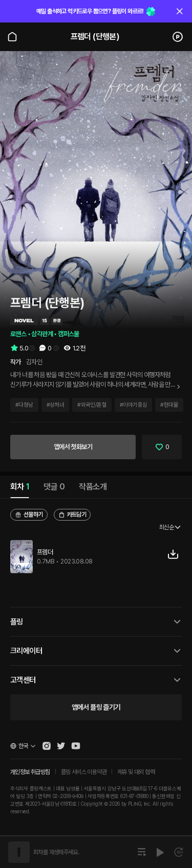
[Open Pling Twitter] (61, 746)
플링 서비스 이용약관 (84, 772)
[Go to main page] (12, 37)
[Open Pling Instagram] (47, 746)
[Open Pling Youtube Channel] (76, 746)
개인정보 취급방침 (30, 772)
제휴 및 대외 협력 (136, 772)
